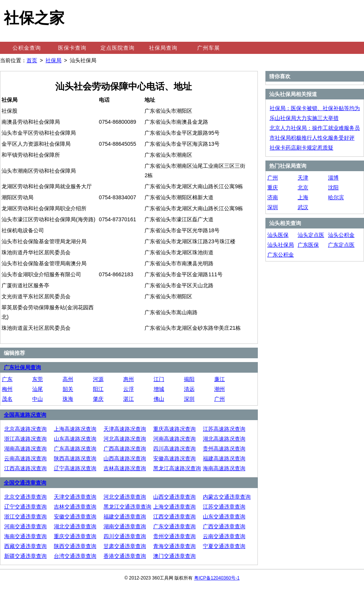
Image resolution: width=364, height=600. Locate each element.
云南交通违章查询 (224, 536)
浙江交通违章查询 (25, 517)
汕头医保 (278, 235)
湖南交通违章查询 (125, 526)
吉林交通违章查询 (75, 507)
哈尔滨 (336, 197)
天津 (303, 178)
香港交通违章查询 (125, 556)
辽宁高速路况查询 (75, 468)
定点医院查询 (118, 48)
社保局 (53, 60)
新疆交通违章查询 (25, 556)
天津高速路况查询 (125, 429)
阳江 (98, 389)
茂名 (7, 399)
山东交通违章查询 (224, 517)
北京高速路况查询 (25, 429)
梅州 (7, 389)
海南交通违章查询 (25, 536)
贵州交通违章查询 (174, 536)
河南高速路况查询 (174, 439)
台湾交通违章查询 (75, 556)
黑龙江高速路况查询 (177, 468)
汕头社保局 (281, 245)
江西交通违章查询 (174, 517)
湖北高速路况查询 (224, 439)
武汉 (303, 207)
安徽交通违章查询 (75, 517)
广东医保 (308, 245)
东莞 (38, 379)
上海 (303, 197)
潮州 (220, 389)
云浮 (129, 389)
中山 (38, 399)
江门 (159, 379)
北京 (303, 187)
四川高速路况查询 (174, 449)
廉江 (220, 379)
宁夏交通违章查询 (224, 546)
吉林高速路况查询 (125, 468)
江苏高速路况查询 (224, 429)
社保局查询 (163, 48)
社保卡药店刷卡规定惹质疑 (301, 148)
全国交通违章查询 (25, 483)
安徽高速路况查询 (174, 458)
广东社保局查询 (22, 367)
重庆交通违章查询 (75, 536)
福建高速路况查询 (224, 458)
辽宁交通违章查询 (25, 507)
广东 (7, 379)
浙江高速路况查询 (25, 439)
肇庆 (98, 399)
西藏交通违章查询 (25, 546)
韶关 (68, 389)
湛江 (129, 399)
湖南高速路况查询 (25, 449)
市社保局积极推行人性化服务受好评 (312, 138)
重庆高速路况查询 (174, 429)
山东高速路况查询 (75, 439)
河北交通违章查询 (125, 497)
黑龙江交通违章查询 (127, 507)
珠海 (68, 399)
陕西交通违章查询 (75, 546)
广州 (220, 399)
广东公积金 (281, 255)
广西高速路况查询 (125, 449)
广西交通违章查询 (224, 526)
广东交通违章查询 (174, 526)
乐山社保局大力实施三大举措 (304, 118)
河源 (98, 379)
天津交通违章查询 (75, 497)
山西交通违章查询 (174, 497)
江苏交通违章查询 (224, 507)
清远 (189, 389)
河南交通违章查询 (25, 526)
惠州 (129, 379)
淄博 (333, 178)
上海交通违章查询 (174, 507)
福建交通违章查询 (125, 517)
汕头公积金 (341, 235)
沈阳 (333, 187)
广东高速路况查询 (75, 449)
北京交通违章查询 (25, 497)
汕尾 (38, 389)
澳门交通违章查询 (174, 556)
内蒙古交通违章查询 (227, 497)
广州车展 (209, 48)
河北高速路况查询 (125, 439)
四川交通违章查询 (125, 536)
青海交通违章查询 (174, 546)
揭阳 (189, 379)
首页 (32, 60)
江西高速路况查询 (25, 468)
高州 (68, 379)
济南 (273, 197)
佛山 (159, 399)
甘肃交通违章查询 (125, 546)
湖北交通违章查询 (75, 526)
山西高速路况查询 (125, 458)
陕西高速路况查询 (75, 458)
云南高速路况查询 (25, 458)
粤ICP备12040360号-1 (217, 578)
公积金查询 (27, 48)
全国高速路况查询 (25, 415)
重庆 (273, 187)
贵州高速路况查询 (224, 449)
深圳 (189, 399)
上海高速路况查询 (75, 429)
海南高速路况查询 (224, 468)
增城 (159, 389)
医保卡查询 (72, 48)
